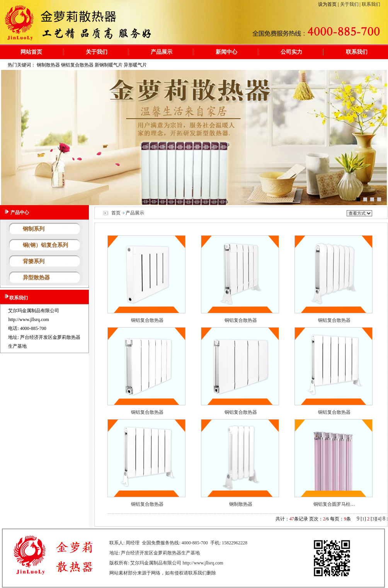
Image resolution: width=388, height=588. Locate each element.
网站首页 (31, 52)
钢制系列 (34, 229)
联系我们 (370, 4)
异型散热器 (36, 278)
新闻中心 (226, 52)
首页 (116, 213)
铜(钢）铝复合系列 (45, 245)
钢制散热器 (241, 504)
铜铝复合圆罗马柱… (334, 504)
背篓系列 (34, 261)
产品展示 (162, 52)
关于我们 (350, 4)
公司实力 (291, 52)
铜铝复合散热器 (147, 320)
